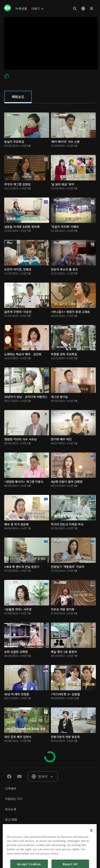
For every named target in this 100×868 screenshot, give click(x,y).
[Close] (91, 842)
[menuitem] (21, 8)
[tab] (18, 97)
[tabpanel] (50, 435)
